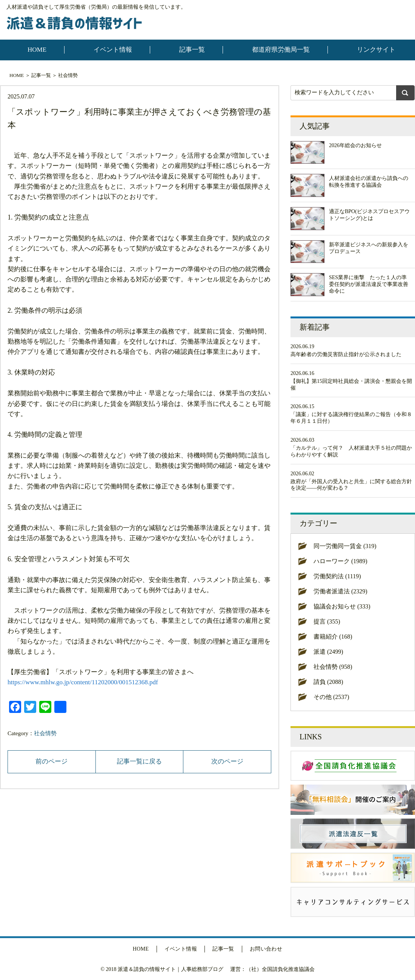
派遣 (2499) (328, 652)
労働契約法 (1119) (337, 576)
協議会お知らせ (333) (342, 606)
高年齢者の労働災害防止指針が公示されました (346, 354)
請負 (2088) (328, 682)
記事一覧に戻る (139, 761)
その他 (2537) (331, 697)
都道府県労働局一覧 (281, 50)
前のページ (51, 761)
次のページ (227, 761)
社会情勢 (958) (333, 667)
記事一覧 (192, 50)
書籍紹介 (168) (333, 637)
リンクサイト (376, 50)
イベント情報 (113, 50)
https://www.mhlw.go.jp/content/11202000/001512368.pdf (83, 682)
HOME (37, 50)
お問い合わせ (266, 949)
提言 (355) (327, 621)
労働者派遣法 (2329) (340, 591)
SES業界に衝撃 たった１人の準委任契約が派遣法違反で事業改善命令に (369, 284)
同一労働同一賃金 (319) (345, 546)
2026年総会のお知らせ (355, 145)
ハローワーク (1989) (340, 561)
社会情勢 (68, 75)
